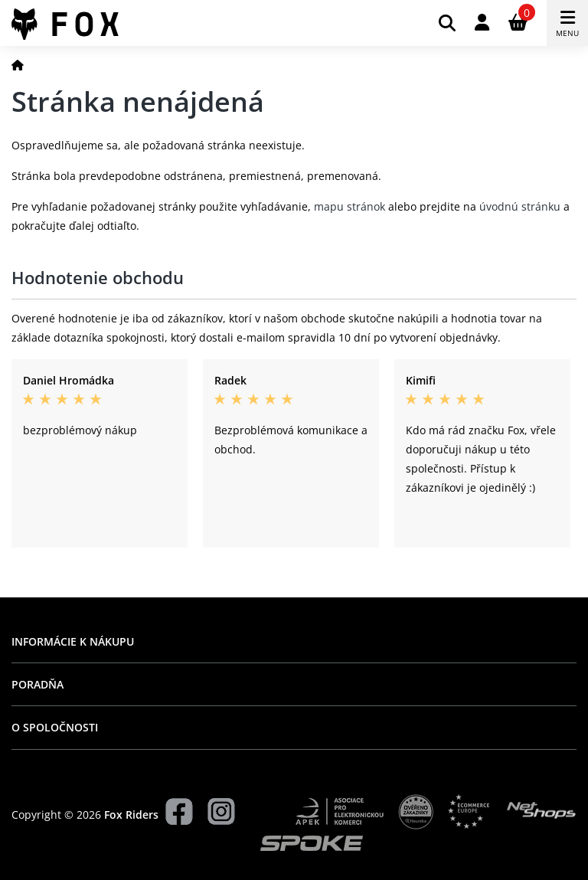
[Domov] (18, 65)
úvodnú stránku (520, 206)
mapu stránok (350, 206)
